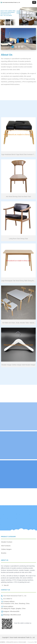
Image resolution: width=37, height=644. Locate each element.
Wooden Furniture (7, 542)
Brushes (4, 553)
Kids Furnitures (6, 546)
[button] (34, 2)
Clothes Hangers (6, 549)
